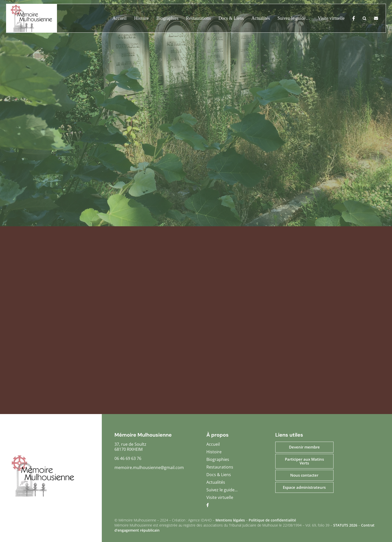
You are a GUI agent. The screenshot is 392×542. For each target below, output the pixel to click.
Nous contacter (304, 475)
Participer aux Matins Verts (304, 461)
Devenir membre (304, 447)
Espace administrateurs (304, 487)
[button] (361, 18)
